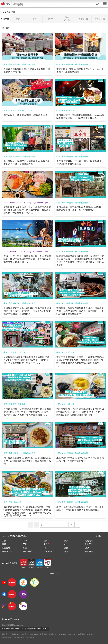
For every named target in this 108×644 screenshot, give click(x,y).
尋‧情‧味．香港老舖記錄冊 (25, 64)
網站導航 (81, 634)
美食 (11, 64)
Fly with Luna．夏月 (41, 203)
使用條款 (62, 634)
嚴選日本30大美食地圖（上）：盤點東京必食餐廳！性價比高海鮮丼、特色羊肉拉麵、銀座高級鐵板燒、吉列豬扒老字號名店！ (27, 210)
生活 (5, 64)
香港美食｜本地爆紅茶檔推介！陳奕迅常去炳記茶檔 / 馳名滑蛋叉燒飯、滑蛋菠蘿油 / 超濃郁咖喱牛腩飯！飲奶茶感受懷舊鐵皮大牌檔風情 (80, 360)
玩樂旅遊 (13, 111)
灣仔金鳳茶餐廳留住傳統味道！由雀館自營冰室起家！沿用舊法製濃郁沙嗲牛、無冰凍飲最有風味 (27, 461)
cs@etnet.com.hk (40, 629)
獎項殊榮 (30, 637)
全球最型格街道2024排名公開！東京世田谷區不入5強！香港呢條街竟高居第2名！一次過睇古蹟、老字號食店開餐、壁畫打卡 (27, 360)
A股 (66, 544)
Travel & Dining (25, 203)
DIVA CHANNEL (10, 203)
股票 (66, 541)
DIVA (87, 548)
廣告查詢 (25, 634)
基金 (25, 548)
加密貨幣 (6, 548)
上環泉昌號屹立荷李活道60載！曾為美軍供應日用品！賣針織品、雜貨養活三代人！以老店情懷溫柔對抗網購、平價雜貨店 (27, 311)
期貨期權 (89, 541)
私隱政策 (53, 634)
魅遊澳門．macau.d (26, 111)
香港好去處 (28, 551)
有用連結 (91, 634)
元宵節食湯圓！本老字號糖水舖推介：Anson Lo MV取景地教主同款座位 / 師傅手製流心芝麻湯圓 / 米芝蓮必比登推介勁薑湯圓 (80, 412)
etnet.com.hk (18, 536)
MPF (46, 548)
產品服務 (15, 634)
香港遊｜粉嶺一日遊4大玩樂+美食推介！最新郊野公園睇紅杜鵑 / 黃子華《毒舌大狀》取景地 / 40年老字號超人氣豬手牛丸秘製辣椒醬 (27, 412)
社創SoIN (48, 551)
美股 (46, 544)
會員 (66, 551)
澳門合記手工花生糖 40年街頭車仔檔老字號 (25, 115)
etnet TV (27, 541)
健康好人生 (7, 551)
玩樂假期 (22, 352)
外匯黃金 (89, 544)
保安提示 (72, 634)
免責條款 (43, 634)
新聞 (45, 541)
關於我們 (89, 551)
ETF (25, 544)
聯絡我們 (34, 634)
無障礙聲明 (7, 637)
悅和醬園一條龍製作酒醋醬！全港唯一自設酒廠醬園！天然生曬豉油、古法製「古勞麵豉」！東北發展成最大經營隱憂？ (80, 311)
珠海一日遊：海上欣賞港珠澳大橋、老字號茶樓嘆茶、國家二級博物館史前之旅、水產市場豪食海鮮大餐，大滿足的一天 (27, 259)
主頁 (4, 541)
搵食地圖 (71, 111)
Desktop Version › (10, 619)
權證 (4, 544)
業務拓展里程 (19, 637)
